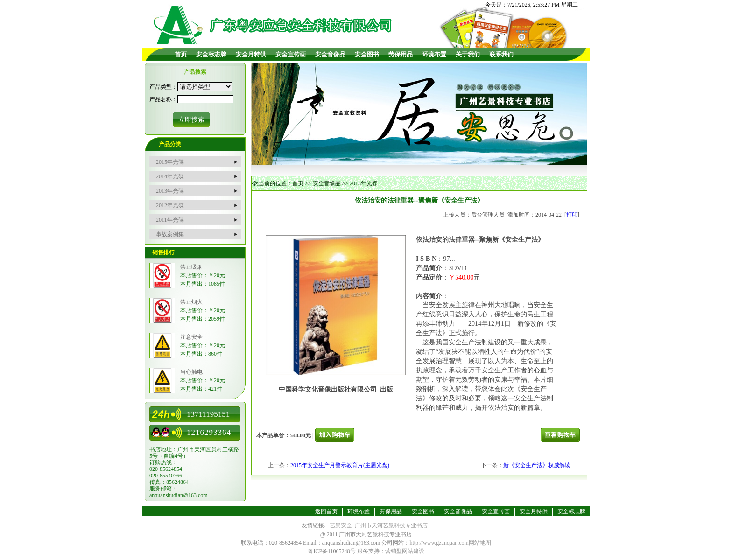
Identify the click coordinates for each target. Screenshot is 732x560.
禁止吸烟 (191, 267)
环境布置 (434, 54)
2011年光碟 (170, 220)
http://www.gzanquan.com (439, 543)
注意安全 (191, 337)
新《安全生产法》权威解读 (537, 465)
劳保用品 (401, 54)
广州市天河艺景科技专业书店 (391, 525)
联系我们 (501, 54)
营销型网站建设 (405, 551)
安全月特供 (251, 54)
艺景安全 (341, 525)
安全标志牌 (211, 54)
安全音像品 (330, 54)
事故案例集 (170, 234)
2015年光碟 (170, 162)
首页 (181, 54)
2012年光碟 (170, 205)
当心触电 (191, 372)
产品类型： (163, 87)
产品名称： (163, 99)
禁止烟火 (191, 302)
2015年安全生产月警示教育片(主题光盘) (340, 465)
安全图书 (367, 54)
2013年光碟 (170, 191)
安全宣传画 (291, 54)
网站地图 (480, 543)
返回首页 (326, 511)
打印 (572, 215)
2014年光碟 (170, 176)
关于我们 (468, 54)
